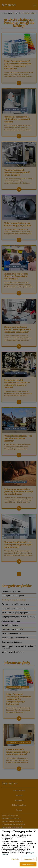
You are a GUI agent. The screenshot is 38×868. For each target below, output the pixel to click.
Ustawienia (15, 859)
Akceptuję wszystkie (28, 864)
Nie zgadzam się (29, 859)
